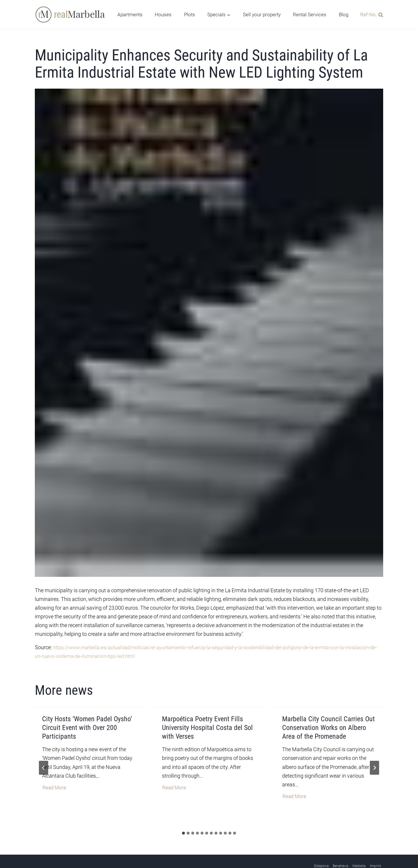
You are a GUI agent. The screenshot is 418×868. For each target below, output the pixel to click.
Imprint (375, 850)
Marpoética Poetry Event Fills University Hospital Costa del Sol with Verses (207, 722)
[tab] (183, 818)
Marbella (359, 850)
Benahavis (340, 850)
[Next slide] (374, 757)
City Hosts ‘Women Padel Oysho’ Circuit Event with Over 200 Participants (87, 722)
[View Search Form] (370, 14)
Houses (163, 15)
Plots (190, 15)
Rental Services (310, 15)
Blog (344, 15)
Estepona (321, 850)
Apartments (130, 15)
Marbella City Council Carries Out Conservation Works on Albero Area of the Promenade (328, 722)
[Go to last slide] (44, 757)
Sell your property (262, 15)
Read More (54, 781)
